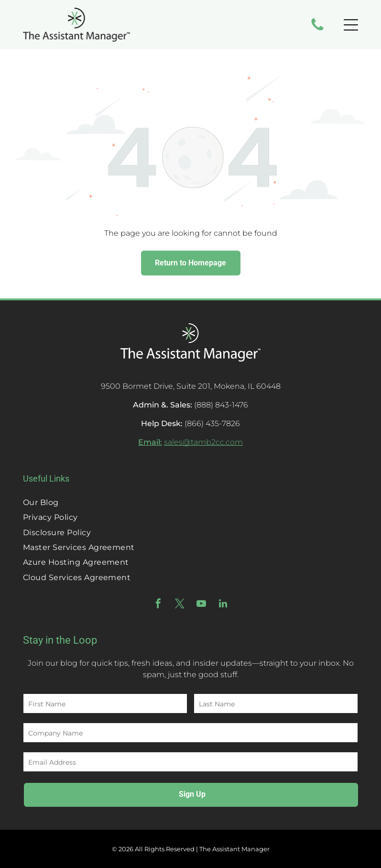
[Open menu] (351, 25)
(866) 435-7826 (212, 423)
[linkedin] (223, 605)
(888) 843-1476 (221, 405)
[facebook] (158, 605)
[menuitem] (190, 502)
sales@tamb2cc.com (203, 442)
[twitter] (180, 605)
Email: (150, 442)
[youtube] (201, 605)
